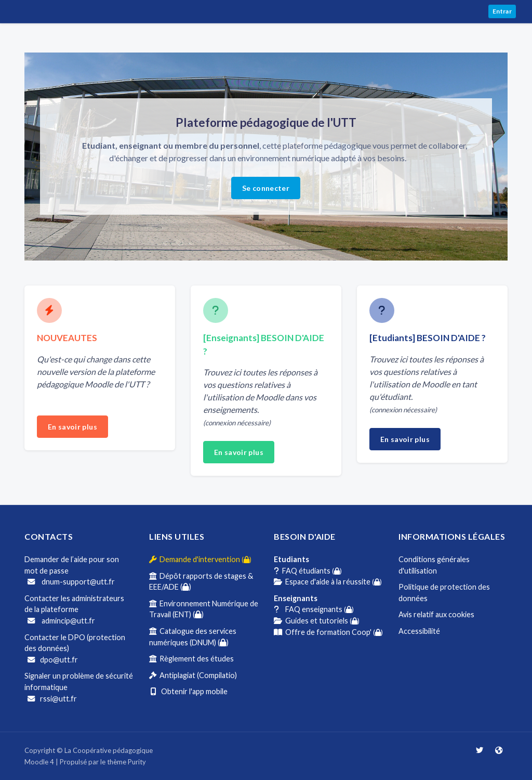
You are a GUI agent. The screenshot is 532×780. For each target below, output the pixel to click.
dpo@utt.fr (53, 660)
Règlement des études (191, 659)
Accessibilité (419, 631)
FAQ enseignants (314, 609)
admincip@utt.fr (61, 621)
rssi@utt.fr (52, 699)
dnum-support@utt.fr (71, 582)
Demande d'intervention (200, 559)
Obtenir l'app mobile (188, 691)
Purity (137, 762)
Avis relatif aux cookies (436, 614)
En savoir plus (72, 427)
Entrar (502, 11)
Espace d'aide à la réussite (328, 582)
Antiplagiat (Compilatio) (193, 675)
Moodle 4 (39, 762)
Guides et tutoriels (317, 621)
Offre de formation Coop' (328, 632)
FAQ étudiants (308, 571)
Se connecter (266, 188)
